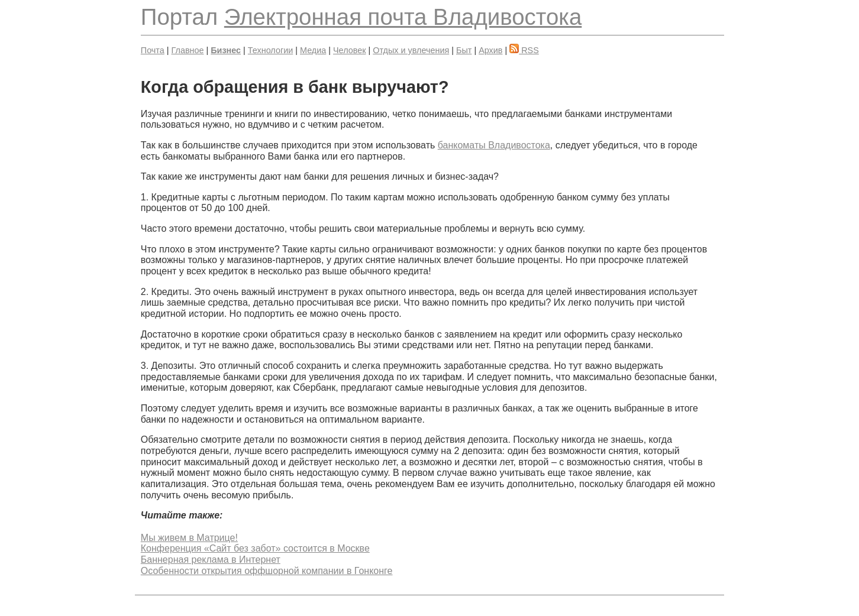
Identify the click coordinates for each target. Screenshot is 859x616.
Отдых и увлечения (411, 50)
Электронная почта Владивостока (403, 17)
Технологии (270, 50)
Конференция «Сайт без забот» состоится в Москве (255, 548)
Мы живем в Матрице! (189, 538)
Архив (490, 50)
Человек (349, 50)
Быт (464, 50)
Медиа (313, 50)
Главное (188, 50)
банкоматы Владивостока (494, 145)
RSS (524, 50)
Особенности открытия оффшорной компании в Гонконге (267, 571)
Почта (153, 50)
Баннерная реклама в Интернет (211, 560)
